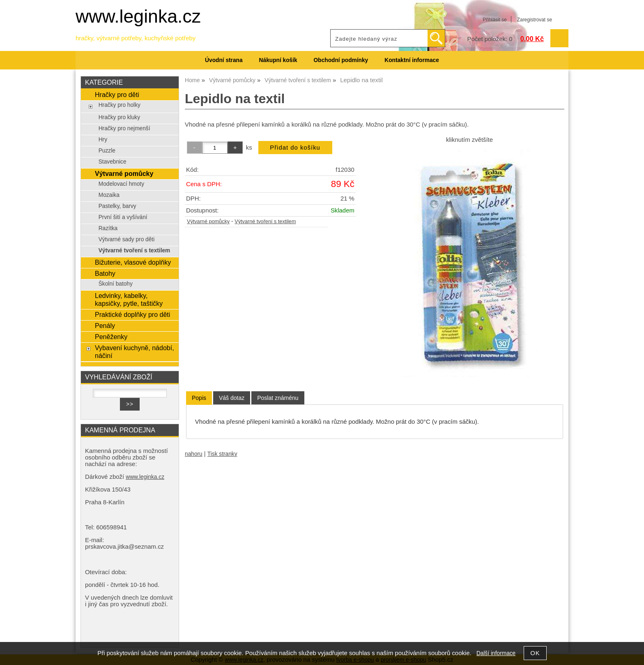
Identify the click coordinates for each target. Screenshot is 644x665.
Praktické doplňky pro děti (132, 314)
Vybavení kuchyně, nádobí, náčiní (135, 352)
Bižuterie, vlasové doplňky (133, 262)
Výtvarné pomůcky (208, 222)
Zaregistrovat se (535, 20)
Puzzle (107, 151)
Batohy (105, 273)
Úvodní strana (224, 60)
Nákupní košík (278, 60)
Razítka (108, 228)
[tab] (199, 398)
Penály (105, 326)
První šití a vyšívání (123, 217)
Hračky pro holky (120, 105)
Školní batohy (116, 284)
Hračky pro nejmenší (124, 128)
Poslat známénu (278, 398)
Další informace (496, 653)
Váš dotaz (232, 398)
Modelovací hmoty (121, 184)
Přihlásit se (494, 20)
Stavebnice (113, 162)
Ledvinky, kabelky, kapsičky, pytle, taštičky (129, 299)
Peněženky (111, 337)
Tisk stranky (222, 454)
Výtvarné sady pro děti (127, 239)
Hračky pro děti (117, 95)
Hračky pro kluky (119, 117)
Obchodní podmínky (341, 60)
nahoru (194, 454)
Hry (103, 140)
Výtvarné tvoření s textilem (265, 222)
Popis (199, 398)
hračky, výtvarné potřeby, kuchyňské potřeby (136, 38)
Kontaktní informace (412, 60)
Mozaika (109, 195)
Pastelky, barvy (117, 206)
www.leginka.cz (138, 16)
